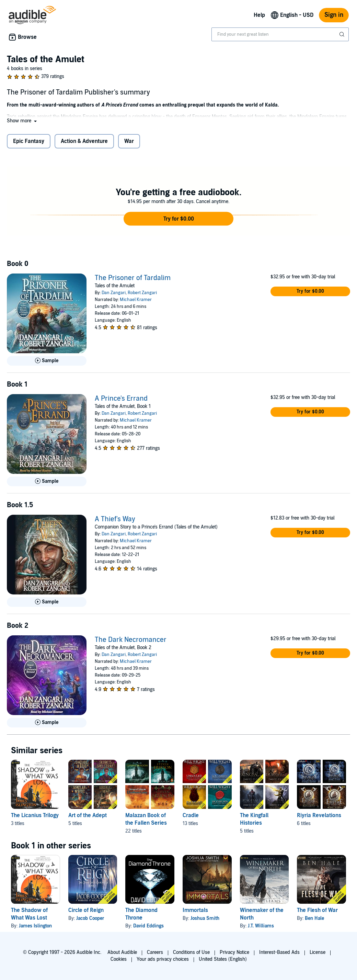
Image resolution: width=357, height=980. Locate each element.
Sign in (334, 15)
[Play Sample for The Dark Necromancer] (47, 723)
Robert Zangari (142, 293)
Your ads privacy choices (163, 959)
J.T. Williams (261, 926)
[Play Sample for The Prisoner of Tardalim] (47, 361)
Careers (155, 952)
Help (259, 15)
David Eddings (148, 926)
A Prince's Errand (121, 399)
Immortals (195, 910)
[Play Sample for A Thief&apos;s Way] (47, 602)
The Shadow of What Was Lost (29, 914)
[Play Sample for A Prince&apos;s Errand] (47, 481)
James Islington (35, 926)
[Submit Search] (343, 34)
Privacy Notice (234, 952)
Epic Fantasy (29, 141)
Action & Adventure (84, 141)
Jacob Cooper (90, 918)
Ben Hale (314, 918)
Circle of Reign (86, 910)
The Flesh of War (317, 910)
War (129, 141)
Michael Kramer (136, 300)
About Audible (122, 952)
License (318, 952)
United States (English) (223, 959)
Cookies (119, 959)
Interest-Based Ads (279, 952)
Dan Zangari (114, 293)
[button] (22, 121)
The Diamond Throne (141, 914)
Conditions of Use (191, 952)
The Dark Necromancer (131, 640)
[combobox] (280, 34)
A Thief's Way (115, 519)
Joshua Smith (205, 918)
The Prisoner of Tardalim (133, 278)
